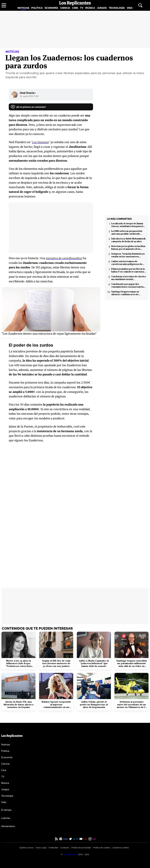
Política (37, 8)
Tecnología (117, 8)
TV (82, 8)
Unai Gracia (28, 93)
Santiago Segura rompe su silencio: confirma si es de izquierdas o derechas (125, 293)
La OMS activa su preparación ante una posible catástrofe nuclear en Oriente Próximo (127, 232)
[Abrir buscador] (140, 5)
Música (90, 8)
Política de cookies (102, 848)
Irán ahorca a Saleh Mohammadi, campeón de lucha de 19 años (129, 240)
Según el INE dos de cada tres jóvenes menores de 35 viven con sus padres (56, 663)
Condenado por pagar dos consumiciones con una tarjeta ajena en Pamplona (127, 285)
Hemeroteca (8, 826)
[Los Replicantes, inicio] (75, 3)
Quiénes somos (26, 848)
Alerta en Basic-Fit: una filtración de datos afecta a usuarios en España (19, 705)
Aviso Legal (41, 848)
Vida (130, 8)
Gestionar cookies (121, 848)
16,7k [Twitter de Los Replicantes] (75, 839)
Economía (51, 8)
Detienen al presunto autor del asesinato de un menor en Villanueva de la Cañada (132, 705)
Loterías (6, 818)
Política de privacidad (81, 848)
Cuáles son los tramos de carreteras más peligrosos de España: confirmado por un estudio (127, 263)
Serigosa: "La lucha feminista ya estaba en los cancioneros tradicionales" (128, 255)
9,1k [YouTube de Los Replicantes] (85, 839)
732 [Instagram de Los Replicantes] (94, 839)
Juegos (102, 8)
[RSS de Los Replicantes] (56, 839)
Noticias (23, 8)
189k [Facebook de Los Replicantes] (65, 839)
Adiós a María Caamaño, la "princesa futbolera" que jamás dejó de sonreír (94, 663)
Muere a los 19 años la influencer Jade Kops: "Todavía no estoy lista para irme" (19, 663)
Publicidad (53, 848)
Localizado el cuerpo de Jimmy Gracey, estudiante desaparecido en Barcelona (129, 225)
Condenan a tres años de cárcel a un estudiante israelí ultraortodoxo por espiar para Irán (129, 278)
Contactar (65, 848)
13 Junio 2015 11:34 (29, 96)
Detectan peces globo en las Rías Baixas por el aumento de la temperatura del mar (128, 248)
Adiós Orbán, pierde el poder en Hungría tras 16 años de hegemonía (94, 705)
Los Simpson (41, 142)
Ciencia (65, 8)
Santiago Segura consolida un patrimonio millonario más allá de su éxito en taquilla (132, 663)
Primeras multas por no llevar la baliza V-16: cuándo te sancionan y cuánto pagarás (128, 270)
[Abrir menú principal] (4, 5)
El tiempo (6, 810)
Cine (75, 8)
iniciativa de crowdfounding (65, 258)
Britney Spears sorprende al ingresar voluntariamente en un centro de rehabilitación (56, 705)
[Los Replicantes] (70, 854)
